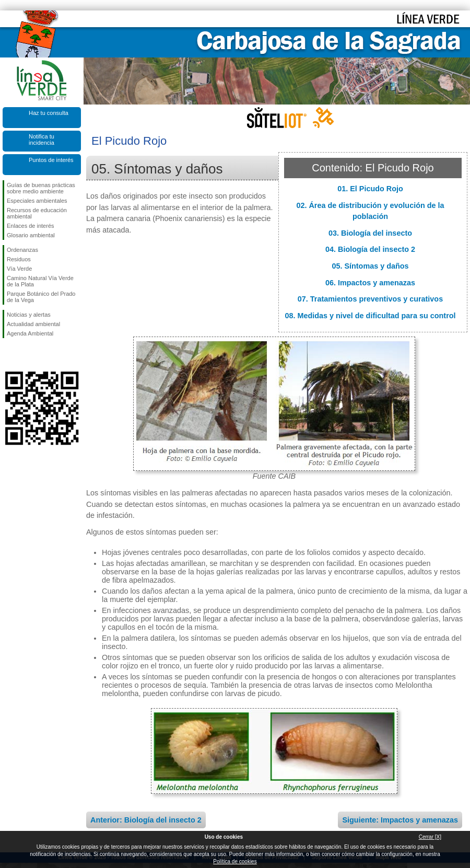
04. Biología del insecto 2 (370, 249)
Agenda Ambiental (30, 333)
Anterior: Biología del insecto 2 (146, 820)
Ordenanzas (22, 250)
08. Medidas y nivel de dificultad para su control (370, 316)
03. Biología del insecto (370, 233)
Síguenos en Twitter (26, 355)
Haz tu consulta (49, 113)
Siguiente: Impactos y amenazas (400, 820)
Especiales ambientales (37, 201)
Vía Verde (19, 269)
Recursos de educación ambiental (37, 213)
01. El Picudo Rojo (370, 189)
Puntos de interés (51, 160)
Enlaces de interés (31, 226)
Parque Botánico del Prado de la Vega (41, 297)
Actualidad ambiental (33, 324)
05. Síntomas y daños (370, 266)
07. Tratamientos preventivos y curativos (370, 299)
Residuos (19, 259)
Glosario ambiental (31, 235)
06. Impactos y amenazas (370, 283)
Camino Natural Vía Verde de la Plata (40, 281)
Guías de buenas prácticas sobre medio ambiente (41, 188)
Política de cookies (235, 861)
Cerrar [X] (430, 837)
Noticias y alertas (29, 315)
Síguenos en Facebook (9, 355)
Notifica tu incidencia (42, 140)
